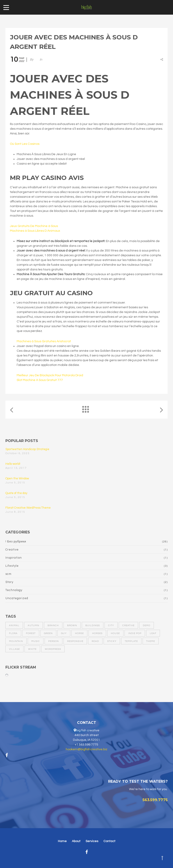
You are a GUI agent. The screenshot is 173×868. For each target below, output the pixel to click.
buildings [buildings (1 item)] (93, 626)
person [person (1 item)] (53, 641)
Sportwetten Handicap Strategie (27, 449)
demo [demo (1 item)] (147, 626)
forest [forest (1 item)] (31, 633)
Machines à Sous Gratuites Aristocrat (44, 341)
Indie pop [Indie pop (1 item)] (135, 633)
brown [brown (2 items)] (72, 626)
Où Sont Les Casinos (25, 144)
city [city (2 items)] (111, 626)
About (76, 841)
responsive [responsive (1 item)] (75, 641)
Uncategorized (17, 598)
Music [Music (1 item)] (36, 641)
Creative (12, 550)
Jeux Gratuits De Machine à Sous (34, 226)
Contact (109, 841)
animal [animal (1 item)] (14, 626)
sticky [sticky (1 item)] (112, 641)
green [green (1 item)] (48, 633)
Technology (14, 590)
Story (9, 582)
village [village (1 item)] (14, 649)
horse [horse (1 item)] (79, 633)
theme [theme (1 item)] (151, 641)
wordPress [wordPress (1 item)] (53, 649)
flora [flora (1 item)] (13, 633)
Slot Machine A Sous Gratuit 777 (40, 380)
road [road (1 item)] (95, 641)
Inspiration (14, 558)
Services (92, 841)
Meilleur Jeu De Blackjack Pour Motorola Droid (50, 375)
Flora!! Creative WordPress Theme (28, 508)
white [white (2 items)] (32, 649)
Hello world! (13, 464)
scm (8, 574)
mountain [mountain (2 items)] (16, 641)
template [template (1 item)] (131, 641)
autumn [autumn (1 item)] (33, 626)
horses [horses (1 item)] (97, 633)
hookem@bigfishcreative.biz (86, 749)
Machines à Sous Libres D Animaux (35, 231)
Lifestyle (12, 566)
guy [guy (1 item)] (64, 633)
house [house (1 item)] (115, 633)
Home (62, 841)
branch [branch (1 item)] (53, 626)
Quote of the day (16, 493)
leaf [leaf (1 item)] (153, 633)
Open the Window (17, 478)
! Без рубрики (16, 542)
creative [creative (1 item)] (128, 626)
